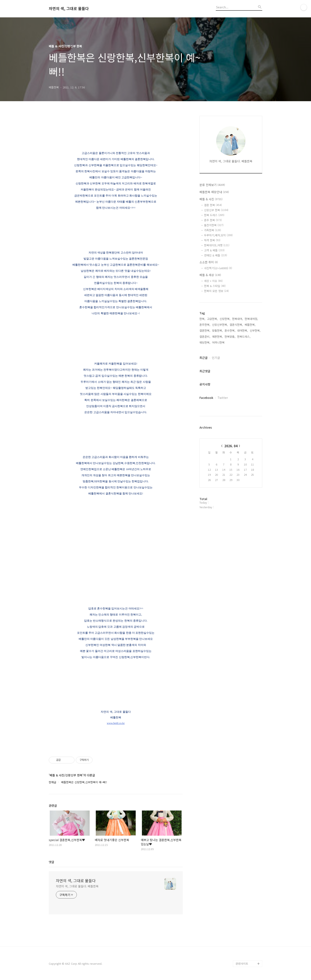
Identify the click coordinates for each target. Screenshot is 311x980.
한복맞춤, (230, 337)
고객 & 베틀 (214, 250)
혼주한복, (205, 325)
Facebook (206, 398)
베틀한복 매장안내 (214, 192)
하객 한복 (212, 240)
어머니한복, (219, 342)
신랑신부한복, (220, 325)
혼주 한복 (213, 220)
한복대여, (238, 319)
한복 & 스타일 (215, 286)
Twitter (223, 398)
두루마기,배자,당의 (218, 235)
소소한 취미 (209, 262)
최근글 (204, 358)
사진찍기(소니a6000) (218, 268)
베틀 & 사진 (211, 199)
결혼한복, (205, 330)
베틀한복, (250, 325)
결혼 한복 (213, 205)
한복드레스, (244, 337)
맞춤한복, (217, 330)
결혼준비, (205, 337)
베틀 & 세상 (210, 275)
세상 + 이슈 (213, 281)
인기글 (216, 358)
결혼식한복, (236, 325)
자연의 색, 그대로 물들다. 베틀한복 (77, 886)
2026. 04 (231, 446)
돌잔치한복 (214, 225)
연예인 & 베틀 (216, 255)
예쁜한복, (217, 337)
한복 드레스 (214, 215)
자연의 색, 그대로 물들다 (69, 9)
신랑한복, (225, 319)
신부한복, (255, 330)
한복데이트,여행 (217, 245)
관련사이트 (242, 964)
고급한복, (212, 319)
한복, (202, 319)
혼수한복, (230, 330)
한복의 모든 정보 (216, 291)
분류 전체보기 (212, 185)
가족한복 (213, 230)
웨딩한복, (205, 342)
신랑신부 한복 (216, 210)
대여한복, (243, 330)
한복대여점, (251, 319)
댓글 (51, 862)
